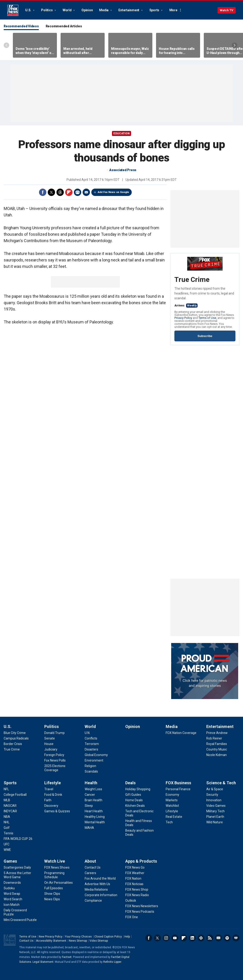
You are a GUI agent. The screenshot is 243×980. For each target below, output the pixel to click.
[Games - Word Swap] (12, 894)
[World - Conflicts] (91, 738)
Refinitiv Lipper (112, 962)
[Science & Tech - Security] (212, 795)
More (173, 10)
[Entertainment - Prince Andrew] (217, 733)
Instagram (166, 938)
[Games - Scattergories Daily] (17, 867)
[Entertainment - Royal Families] (217, 744)
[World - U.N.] (87, 733)
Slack (201, 938)
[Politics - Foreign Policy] (54, 755)
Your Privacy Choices (78, 937)
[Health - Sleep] (89, 806)
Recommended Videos (21, 26)
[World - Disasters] (91, 749)
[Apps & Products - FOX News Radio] (137, 895)
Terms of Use (207, 318)
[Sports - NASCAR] (10, 806)
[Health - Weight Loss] (93, 789)
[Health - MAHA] (89, 828)
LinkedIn (192, 938)
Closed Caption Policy (108, 937)
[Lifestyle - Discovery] (51, 806)
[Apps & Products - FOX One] (132, 917)
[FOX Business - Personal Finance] (178, 789)
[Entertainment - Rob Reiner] (214, 738)
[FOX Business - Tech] (169, 822)
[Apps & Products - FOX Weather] (135, 873)
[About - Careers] (90, 873)
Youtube (175, 938)
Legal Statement (43, 962)
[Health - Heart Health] (94, 811)
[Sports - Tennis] (8, 833)
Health (91, 783)
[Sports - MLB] (7, 800)
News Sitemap (78, 941)
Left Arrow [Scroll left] (6, 45)
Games (10, 861)
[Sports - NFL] (6, 789)
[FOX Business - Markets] (172, 800)
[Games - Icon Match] (12, 905)
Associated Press (123, 170)
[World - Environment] (94, 760)
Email (86, 192)
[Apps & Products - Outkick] (131, 901)
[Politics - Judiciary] (51, 749)
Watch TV (227, 10)
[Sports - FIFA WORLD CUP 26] (18, 839)
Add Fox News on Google (113, 192)
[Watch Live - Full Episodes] (54, 888)
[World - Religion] (90, 766)
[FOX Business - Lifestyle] (172, 811)
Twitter (51, 192)
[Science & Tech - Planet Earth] (215, 817)
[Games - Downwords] (12, 883)
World (67, 10)
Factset (67, 957)
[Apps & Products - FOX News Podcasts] (140, 912)
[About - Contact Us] (93, 867)
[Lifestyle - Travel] (49, 789)
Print (78, 192)
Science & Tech (221, 783)
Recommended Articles (64, 26)
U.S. (29, 10)
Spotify (227, 938)
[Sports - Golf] (7, 828)
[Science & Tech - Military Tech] (215, 811)
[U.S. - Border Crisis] (13, 744)
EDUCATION (121, 133)
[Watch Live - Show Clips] (52, 894)
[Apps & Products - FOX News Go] (135, 867)
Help (127, 937)
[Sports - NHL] (7, 822)
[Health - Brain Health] (94, 800)
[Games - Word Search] (13, 899)
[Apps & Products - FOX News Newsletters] (142, 906)
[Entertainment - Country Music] (217, 749)
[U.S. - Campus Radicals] (16, 738)
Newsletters (218, 938)
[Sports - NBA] (7, 817)
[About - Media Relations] (96, 889)
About (90, 861)
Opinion (87, 10)
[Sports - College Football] (15, 795)
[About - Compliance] (93, 901)
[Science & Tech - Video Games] (216, 806)
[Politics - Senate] (50, 738)
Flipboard (69, 192)
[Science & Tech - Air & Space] (215, 789)
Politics (47, 10)
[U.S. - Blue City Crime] (15, 733)
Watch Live (55, 861)
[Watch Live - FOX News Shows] (57, 867)
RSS (210, 938)
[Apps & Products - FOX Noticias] (134, 884)
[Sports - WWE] (7, 850)
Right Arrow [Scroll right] (235, 45)
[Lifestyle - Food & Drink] (53, 795)
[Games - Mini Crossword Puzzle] (20, 920)
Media (104, 10)
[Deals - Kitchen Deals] (135, 806)
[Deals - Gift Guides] (133, 795)
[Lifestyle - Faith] (48, 800)
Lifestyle (53, 783)
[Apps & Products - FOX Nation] (133, 878)
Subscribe (205, 336)
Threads (60, 192)
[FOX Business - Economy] (172, 795)
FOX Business (178, 783)
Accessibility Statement (51, 941)
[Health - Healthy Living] (95, 817)
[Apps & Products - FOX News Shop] (137, 889)
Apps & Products (141, 861)
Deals (130, 783)
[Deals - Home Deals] (134, 800)
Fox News (13, 10)
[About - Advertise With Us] (97, 884)
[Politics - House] (49, 744)
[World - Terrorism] (92, 744)
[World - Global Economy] (96, 755)
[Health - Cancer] (90, 795)
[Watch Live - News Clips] (52, 899)
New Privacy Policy (51, 937)
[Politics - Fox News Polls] (55, 760)
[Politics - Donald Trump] (54, 733)
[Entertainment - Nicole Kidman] (216, 755)
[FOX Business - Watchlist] (172, 806)
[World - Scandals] (91, 771)
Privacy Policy (183, 318)
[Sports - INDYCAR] (10, 811)
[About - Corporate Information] (101, 895)
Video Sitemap (99, 941)
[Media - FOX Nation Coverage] (181, 733)
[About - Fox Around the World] (100, 878)
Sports (155, 10)
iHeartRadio (236, 938)
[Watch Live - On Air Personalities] (59, 883)
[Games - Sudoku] (9, 888)
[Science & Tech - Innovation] (214, 800)
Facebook (43, 192)
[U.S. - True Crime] (12, 749)
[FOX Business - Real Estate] (174, 817)
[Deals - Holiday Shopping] (138, 789)
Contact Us (26, 941)
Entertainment (129, 10)
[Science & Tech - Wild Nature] (215, 822)
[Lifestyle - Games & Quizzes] (57, 811)
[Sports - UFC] (7, 844)
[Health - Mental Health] (95, 822)
